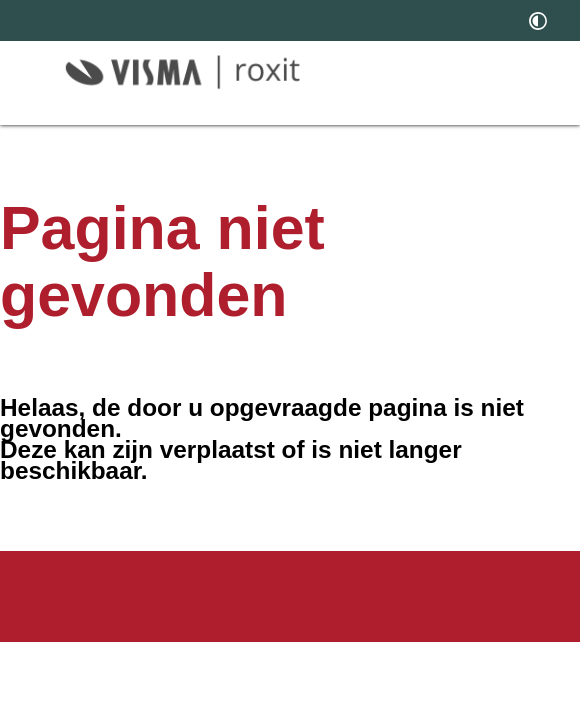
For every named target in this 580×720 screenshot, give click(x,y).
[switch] (538, 20)
